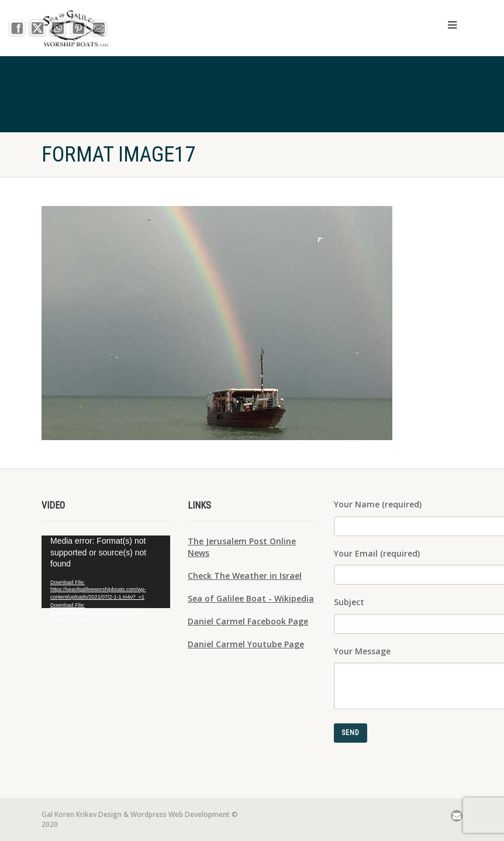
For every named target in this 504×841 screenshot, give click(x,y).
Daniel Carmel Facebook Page (248, 621)
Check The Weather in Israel (245, 576)
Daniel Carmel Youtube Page (246, 644)
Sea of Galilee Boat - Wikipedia (251, 598)
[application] (106, 572)
